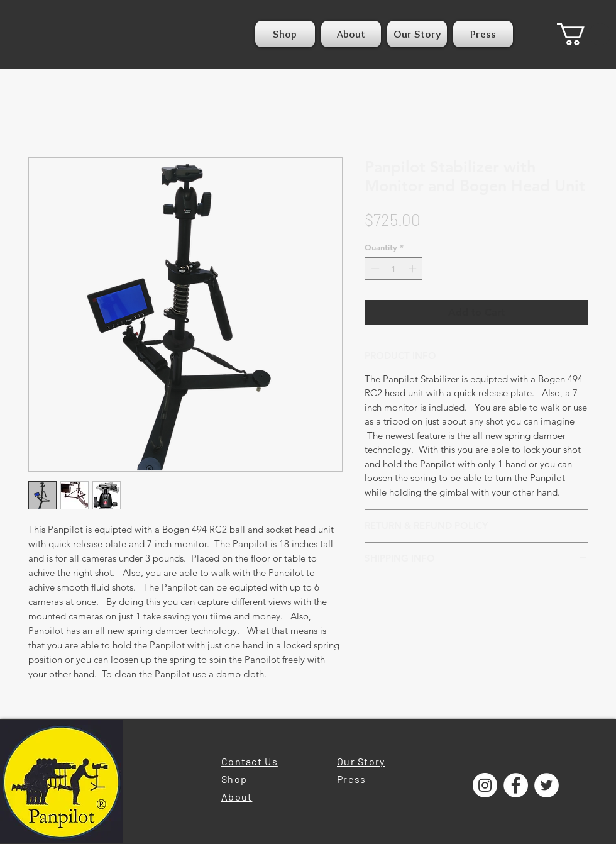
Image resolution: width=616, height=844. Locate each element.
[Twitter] (547, 785)
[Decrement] (374, 269)
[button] (584, 34)
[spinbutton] (394, 269)
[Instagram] (485, 785)
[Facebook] (516, 785)
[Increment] (414, 269)
